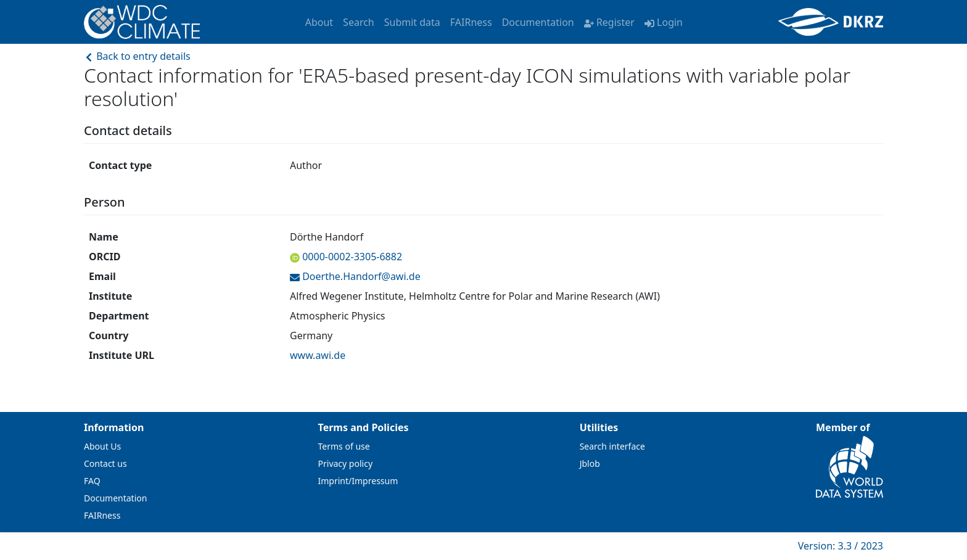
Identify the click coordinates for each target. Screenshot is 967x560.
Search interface (612, 446)
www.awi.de (318, 355)
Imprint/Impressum (358, 481)
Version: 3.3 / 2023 (841, 546)
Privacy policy (346, 463)
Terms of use (344, 446)
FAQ (92, 481)
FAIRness (471, 22)
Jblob (590, 463)
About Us (102, 446)
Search (359, 22)
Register (609, 22)
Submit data (412, 22)
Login (664, 22)
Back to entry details (137, 56)
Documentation (538, 22)
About (319, 22)
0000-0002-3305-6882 (351, 257)
